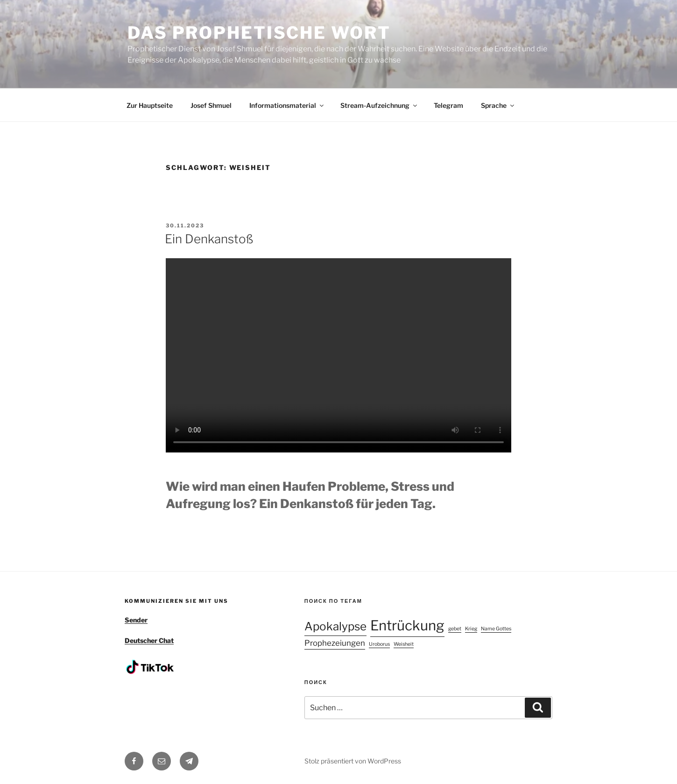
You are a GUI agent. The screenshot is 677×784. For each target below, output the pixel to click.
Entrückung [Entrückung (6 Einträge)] (407, 625)
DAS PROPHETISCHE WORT (259, 33)
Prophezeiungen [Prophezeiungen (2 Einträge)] (335, 643)
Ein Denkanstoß (209, 239)
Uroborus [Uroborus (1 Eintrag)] (379, 644)
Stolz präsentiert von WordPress (353, 761)
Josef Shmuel (211, 105)
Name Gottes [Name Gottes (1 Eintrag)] (496, 629)
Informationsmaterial (287, 105)
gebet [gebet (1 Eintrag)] (455, 629)
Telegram (448, 105)
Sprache (498, 105)
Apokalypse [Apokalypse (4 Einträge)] (335, 626)
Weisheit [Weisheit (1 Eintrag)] (404, 644)
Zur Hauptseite (150, 105)
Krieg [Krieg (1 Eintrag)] (471, 629)
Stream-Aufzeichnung (379, 105)
